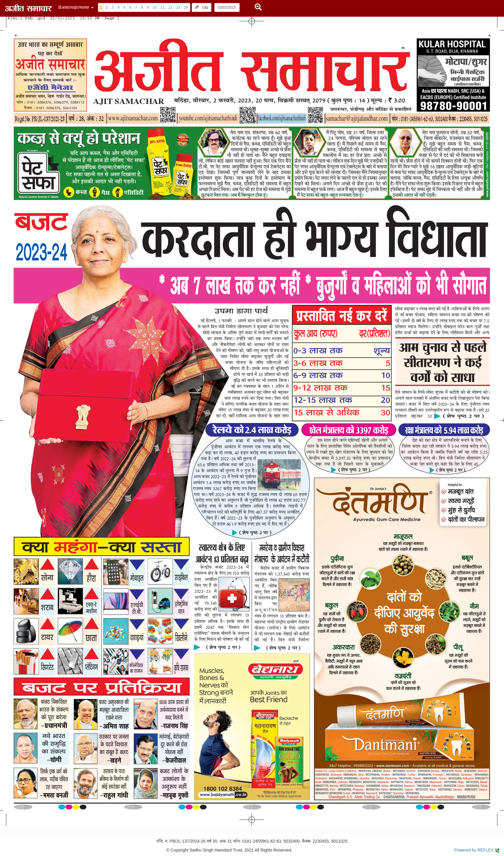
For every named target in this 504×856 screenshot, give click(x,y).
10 (155, 7)
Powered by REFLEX (477, 850)
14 (186, 7)
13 (178, 7)
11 (162, 7)
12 (170, 7)
